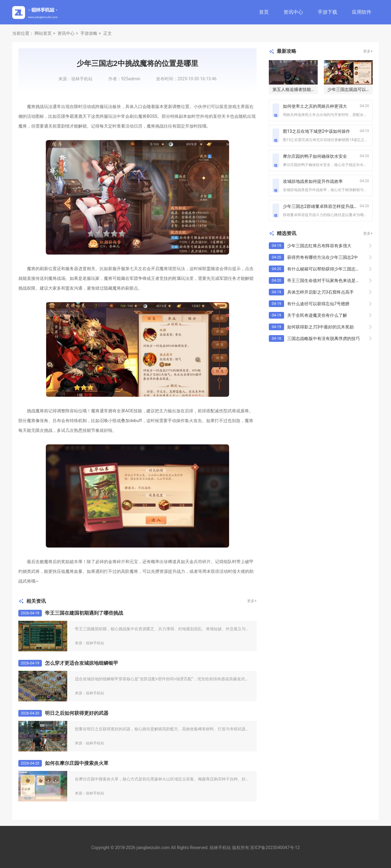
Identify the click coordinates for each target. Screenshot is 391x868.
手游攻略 (89, 33)
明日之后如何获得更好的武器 (77, 713)
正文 (108, 33)
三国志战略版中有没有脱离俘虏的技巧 (323, 338)
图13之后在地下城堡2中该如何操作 (316, 131)
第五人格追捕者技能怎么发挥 (300, 89)
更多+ (252, 601)
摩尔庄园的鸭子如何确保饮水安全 (315, 156)
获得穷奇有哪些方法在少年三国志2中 (323, 257)
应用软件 (362, 12)
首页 (264, 12)
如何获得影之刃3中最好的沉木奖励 (320, 327)
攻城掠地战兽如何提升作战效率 (313, 181)
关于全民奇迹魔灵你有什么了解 (317, 315)
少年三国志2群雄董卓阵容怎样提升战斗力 (323, 206)
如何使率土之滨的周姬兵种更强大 (315, 106)
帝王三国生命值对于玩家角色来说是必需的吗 (330, 280)
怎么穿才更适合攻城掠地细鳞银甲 (82, 663)
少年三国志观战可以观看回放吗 (357, 89)
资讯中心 (293, 12)
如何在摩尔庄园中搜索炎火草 (77, 763)
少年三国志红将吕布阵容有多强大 (319, 246)
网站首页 (43, 33)
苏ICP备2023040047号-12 (275, 848)
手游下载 (327, 12)
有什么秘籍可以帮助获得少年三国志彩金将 (328, 269)
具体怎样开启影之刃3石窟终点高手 (320, 292)
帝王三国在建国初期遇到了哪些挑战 (84, 613)
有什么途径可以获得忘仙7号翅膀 (318, 304)
